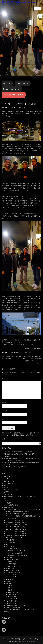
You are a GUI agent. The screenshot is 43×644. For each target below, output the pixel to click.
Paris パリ (11, 562)
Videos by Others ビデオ (13, 608)
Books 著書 (7, 507)
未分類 (6, 612)
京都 (9, 588)
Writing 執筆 (9, 540)
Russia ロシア (10, 577)
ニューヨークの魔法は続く (14, 522)
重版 (5, 488)
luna (12, 108)
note (5, 479)
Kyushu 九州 (11, 599)
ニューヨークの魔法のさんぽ (14, 531)
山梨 (9, 586)
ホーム (7, 83)
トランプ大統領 (9, 483)
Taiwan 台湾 (9, 579)
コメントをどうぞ (20, 108)
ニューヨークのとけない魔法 (14, 536)
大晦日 (6, 477)
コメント (5, 379)
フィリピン (9, 544)
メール (5, 411)
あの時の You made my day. (12, 467)
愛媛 (9, 590)
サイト (4, 419)
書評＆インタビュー (10, 490)
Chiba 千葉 (11, 594)
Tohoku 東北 (11, 597)
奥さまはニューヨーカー (13, 538)
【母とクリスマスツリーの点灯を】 (14, 452)
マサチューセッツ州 (14, 553)
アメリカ (8, 547)
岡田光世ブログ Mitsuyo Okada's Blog (19, 2)
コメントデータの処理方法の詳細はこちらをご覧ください (19, 435)
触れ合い (18, 352)
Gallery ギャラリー (9, 601)
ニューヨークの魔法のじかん (14, 529)
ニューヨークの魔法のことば (14, 533)
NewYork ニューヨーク (14, 551)
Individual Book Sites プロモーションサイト (19, 610)
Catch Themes (31, 641)
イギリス (8, 557)
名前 (4, 402)
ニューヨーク (8, 481)
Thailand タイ (10, 581)
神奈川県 (8, 503)
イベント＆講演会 (9, 505)
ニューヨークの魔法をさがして (15, 525)
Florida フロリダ (13, 549)
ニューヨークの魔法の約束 (14, 520)
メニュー (38, 9)
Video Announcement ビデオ (14, 605)
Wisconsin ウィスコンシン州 (16, 555)
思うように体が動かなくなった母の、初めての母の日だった (22, 463)
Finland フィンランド (12, 573)
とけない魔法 (22, 83)
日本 (5, 501)
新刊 (5, 485)
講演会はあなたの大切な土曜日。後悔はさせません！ (20, 454)
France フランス (11, 560)
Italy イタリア (10, 564)
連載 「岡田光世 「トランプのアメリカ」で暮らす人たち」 (21, 496)
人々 (22, 352)
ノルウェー (28, 352)
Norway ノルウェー (11, 89)
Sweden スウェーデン (12, 566)
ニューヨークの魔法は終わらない (16, 514)
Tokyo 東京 (11, 592)
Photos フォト (10, 603)
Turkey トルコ (10, 575)
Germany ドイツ (11, 568)
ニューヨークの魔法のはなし (14, 527)
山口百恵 (6, 492)
